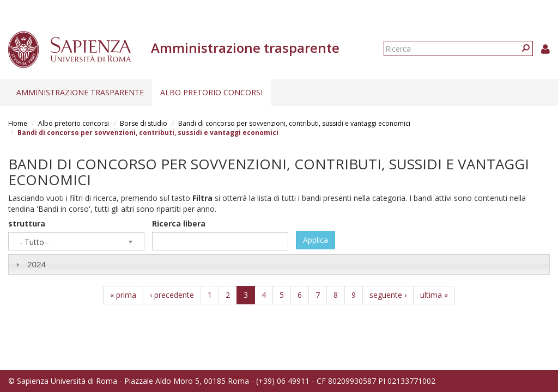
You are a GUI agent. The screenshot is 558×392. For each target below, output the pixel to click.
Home (18, 123)
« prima (123, 295)
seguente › (388, 295)
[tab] (279, 264)
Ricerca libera (179, 223)
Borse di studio (144, 123)
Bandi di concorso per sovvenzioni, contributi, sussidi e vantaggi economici (294, 123)
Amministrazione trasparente (80, 92)
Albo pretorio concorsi (211, 92)
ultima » (434, 295)
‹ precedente (172, 295)
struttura (27, 223)
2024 (37, 264)
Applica (316, 240)
